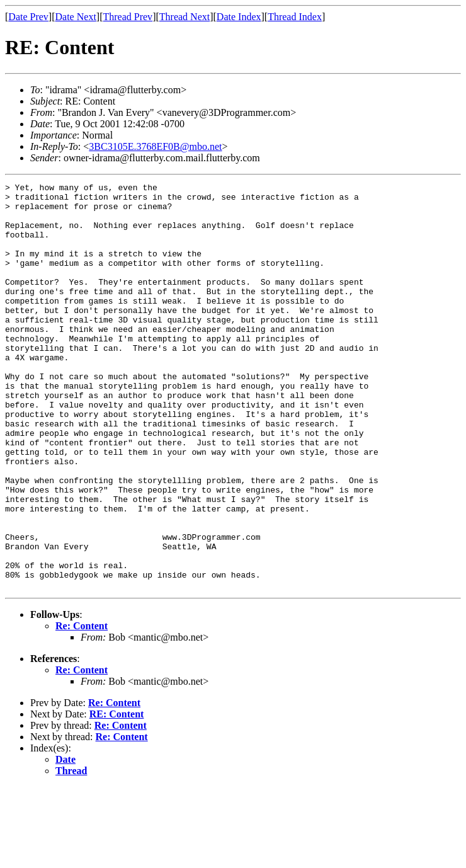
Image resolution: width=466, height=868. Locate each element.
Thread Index (295, 17)
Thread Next (185, 17)
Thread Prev (128, 17)
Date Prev (28, 17)
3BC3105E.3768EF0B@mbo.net (155, 146)
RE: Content (117, 795)
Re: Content (82, 707)
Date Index (239, 17)
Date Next (76, 17)
